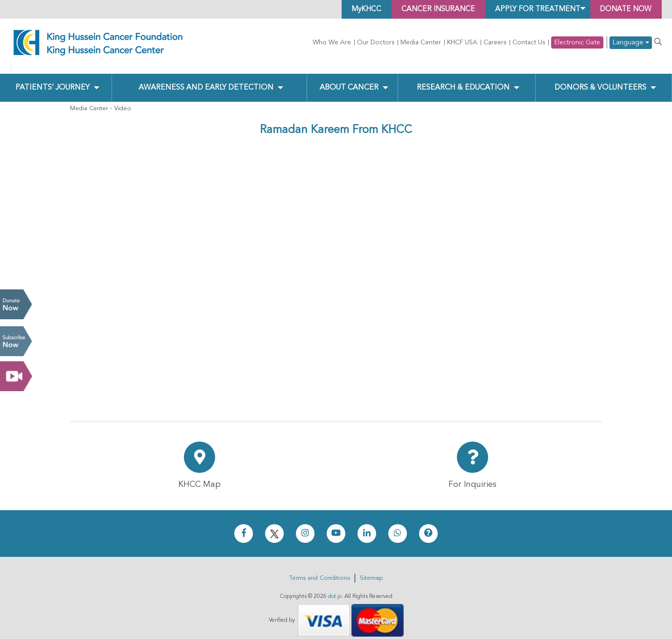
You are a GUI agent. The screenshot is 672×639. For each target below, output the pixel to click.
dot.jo (335, 589)
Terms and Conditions (320, 571)
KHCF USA (462, 42)
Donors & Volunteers (600, 80)
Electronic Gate (577, 42)
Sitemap (371, 571)
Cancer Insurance (430, 9)
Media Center (421, 42)
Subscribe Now (16, 341)
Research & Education (463, 80)
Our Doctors (376, 42)
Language (631, 43)
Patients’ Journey (52, 80)
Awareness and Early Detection (206, 80)
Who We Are (332, 42)
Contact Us (529, 42)
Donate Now (16, 304)
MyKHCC (356, 9)
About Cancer (349, 80)
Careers (495, 42)
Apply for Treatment (532, 9)
